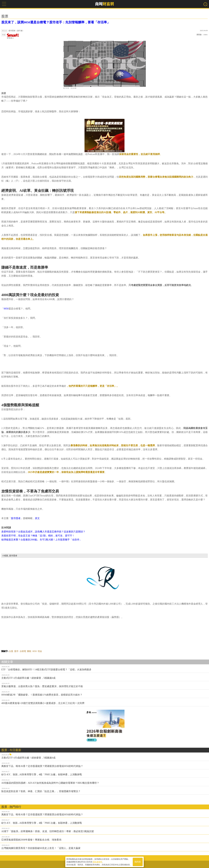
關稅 (29, 651)
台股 (11, 651)
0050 (6, 309)
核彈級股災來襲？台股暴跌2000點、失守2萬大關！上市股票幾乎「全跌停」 (42, 540)
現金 (40, 651)
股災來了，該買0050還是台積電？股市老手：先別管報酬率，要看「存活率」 (56, 22)
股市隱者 (16, 518)
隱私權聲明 (97, 861)
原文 (37, 518)
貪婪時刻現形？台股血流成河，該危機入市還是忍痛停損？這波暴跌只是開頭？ (43, 532)
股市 (16, 651)
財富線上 (13, 36)
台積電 (23, 651)
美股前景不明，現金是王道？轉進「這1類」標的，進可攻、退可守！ (38, 536)
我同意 (138, 862)
